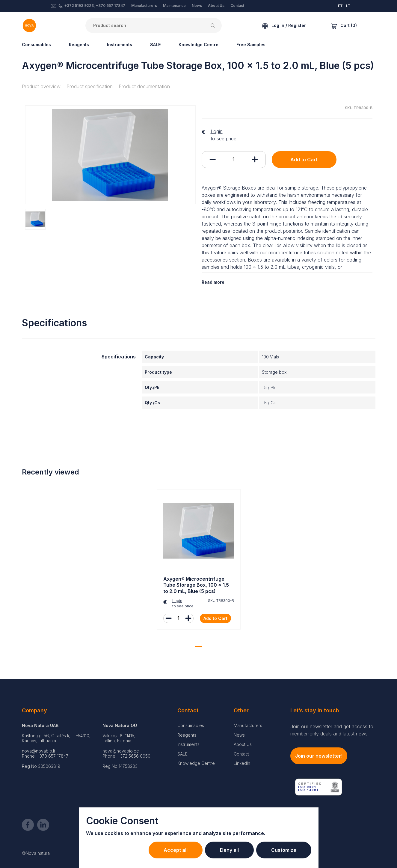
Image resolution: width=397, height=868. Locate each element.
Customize (284, 850)
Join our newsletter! (319, 756)
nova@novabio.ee (121, 751)
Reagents (79, 45)
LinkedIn (242, 763)
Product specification (90, 86)
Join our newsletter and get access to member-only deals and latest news (332, 730)
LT (348, 6)
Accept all (176, 850)
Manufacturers (144, 6)
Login (217, 131)
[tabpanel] (199, 561)
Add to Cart (304, 160)
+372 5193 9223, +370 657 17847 (95, 6)
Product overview (41, 86)
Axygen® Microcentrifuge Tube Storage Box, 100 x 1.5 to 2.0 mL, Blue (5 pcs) (196, 585)
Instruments (120, 45)
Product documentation (144, 86)
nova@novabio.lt (39, 751)
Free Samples (251, 45)
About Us (216, 6)
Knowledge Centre (198, 45)
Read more (213, 282)
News (197, 6)
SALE (155, 45)
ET (340, 6)
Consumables (36, 45)
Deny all (229, 850)
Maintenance (174, 6)
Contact (237, 6)
